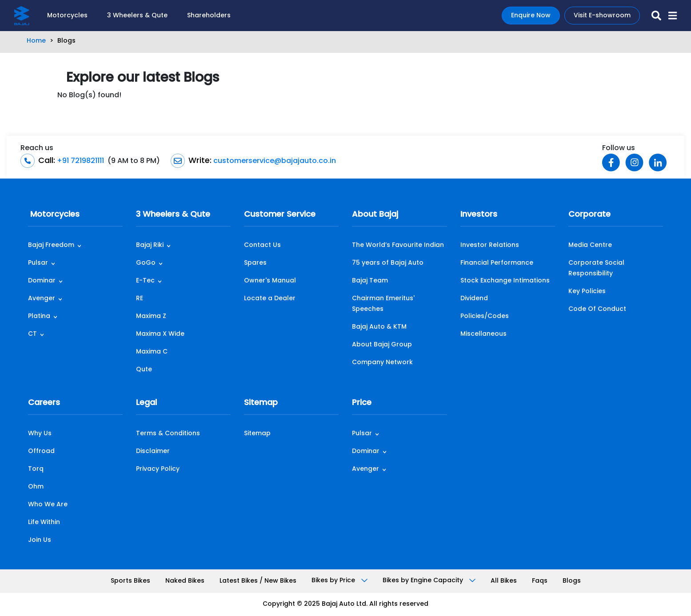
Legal (146, 403)
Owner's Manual (270, 281)
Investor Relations (490, 245)
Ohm (36, 487)
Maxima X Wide (160, 334)
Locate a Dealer (270, 299)
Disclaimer (153, 451)
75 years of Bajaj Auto (388, 263)
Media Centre (590, 245)
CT (32, 334)
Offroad (41, 451)
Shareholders (209, 16)
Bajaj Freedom (51, 245)
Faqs (540, 581)
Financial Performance (497, 263)
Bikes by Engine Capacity (429, 581)
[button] (669, 16)
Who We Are (48, 505)
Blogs (572, 581)
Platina (39, 316)
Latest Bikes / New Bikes (258, 581)
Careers (44, 403)
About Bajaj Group (382, 345)
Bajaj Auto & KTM (379, 327)
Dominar (42, 281)
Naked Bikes (185, 581)
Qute (144, 370)
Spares (255, 263)
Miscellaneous (483, 334)
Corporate (589, 215)
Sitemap (261, 403)
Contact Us (262, 245)
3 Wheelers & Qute (137, 16)
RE (140, 299)
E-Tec (145, 281)
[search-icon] (653, 16)
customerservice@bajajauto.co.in (274, 161)
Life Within (44, 523)
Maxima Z (151, 316)
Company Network (382, 363)
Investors (479, 215)
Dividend (474, 299)
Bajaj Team (370, 281)
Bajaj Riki (150, 245)
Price (362, 403)
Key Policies (587, 292)
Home (36, 41)
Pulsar (38, 263)
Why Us (40, 434)
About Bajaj (375, 215)
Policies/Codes (485, 316)
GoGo (146, 263)
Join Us (40, 540)
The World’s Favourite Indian (398, 245)
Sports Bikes (130, 581)
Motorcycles (67, 16)
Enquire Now (531, 16)
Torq (36, 469)
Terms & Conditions (168, 434)
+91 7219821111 (80, 161)
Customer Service (280, 215)
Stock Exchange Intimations (505, 281)
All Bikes (504, 581)
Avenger (42, 299)
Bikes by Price (340, 581)
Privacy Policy (158, 469)
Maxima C (152, 352)
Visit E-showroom (602, 16)
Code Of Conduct (597, 309)
